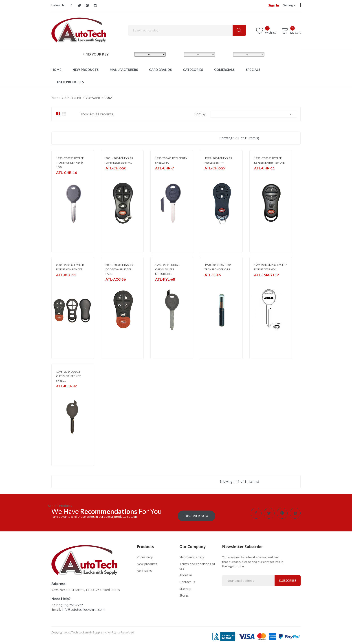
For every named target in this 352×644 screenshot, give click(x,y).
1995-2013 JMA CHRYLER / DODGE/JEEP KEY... (270, 267)
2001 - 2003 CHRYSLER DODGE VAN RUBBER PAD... (119, 269)
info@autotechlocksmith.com (83, 607)
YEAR (225, 54)
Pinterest (87, 5)
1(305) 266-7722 (71, 602)
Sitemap (185, 586)
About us (186, 572)
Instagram (95, 5)
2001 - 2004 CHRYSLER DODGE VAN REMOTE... (70, 267)
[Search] (187, 30)
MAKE (127, 54)
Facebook (71, 5)
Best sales (144, 568)
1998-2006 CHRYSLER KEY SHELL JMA (171, 160)
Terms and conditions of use (197, 563)
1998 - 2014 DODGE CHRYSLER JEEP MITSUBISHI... (167, 269)
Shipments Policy (192, 554)
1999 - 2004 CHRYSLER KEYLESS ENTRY (218, 160)
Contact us (187, 579)
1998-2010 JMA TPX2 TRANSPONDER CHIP (218, 267)
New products (147, 561)
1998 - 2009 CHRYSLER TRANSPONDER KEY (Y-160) (70, 163)
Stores (184, 593)
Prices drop (145, 554)
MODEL (177, 54)
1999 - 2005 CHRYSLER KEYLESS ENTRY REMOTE (269, 160)
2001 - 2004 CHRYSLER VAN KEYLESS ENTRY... (119, 160)
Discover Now (197, 513)
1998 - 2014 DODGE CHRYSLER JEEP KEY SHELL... (68, 376)
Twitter (79, 5)
